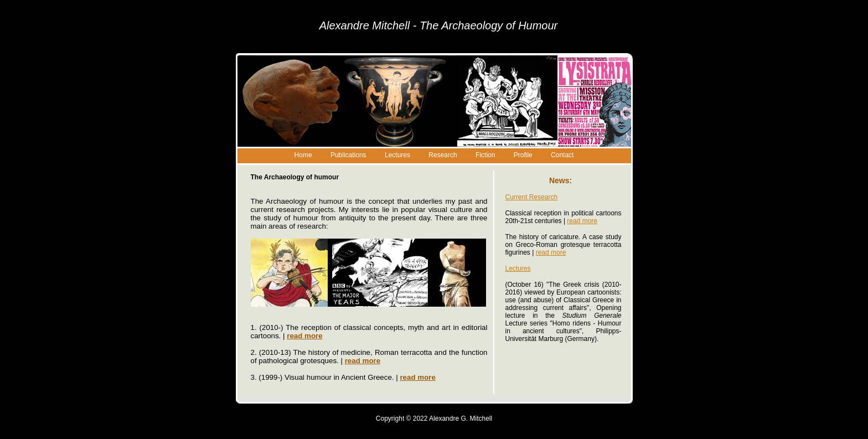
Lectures (397, 155)
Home (303, 155)
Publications (348, 155)
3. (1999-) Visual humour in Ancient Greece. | (343, 377)
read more (582, 221)
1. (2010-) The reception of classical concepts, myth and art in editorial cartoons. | (369, 332)
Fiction (485, 155)
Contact (562, 155)
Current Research (532, 197)
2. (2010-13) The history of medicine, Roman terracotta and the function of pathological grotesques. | (369, 357)
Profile (523, 155)
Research (443, 155)
